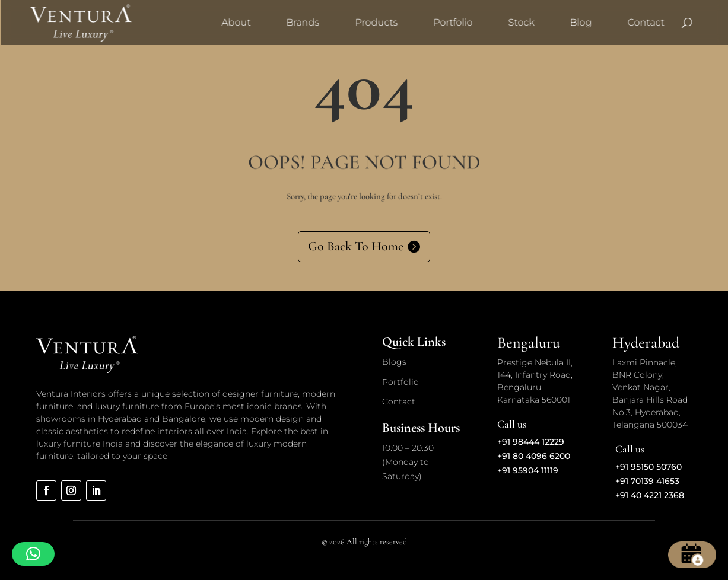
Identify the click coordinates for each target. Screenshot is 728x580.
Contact (646, 22)
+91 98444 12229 (531, 442)
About (236, 22)
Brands (303, 22)
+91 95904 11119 (528, 470)
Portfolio (453, 22)
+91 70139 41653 (647, 481)
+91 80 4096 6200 (534, 456)
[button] (33, 554)
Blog (581, 22)
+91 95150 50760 (648, 467)
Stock (521, 22)
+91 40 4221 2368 (650, 495)
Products (376, 22)
